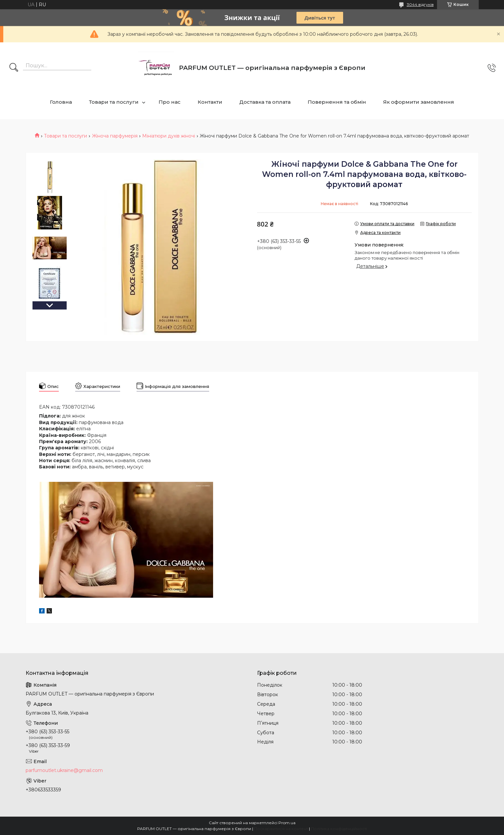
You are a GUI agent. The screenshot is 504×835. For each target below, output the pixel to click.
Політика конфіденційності (339, 829)
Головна (61, 102)
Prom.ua (287, 823)
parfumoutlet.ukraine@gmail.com (64, 770)
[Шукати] (14, 68)
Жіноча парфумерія (115, 136)
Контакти (210, 102)
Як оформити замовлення (419, 102)
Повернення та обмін (337, 102)
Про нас (170, 102)
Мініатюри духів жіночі (169, 136)
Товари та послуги (114, 102)
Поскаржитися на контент (281, 829)
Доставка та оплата (265, 102)
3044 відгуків (420, 4)
